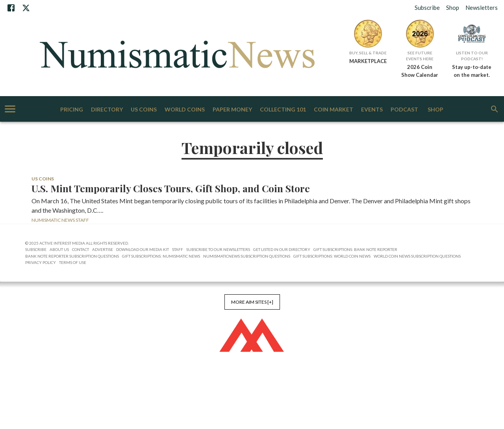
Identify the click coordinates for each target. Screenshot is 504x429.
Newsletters (482, 7)
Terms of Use (73, 262)
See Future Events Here (420, 56)
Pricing (72, 110)
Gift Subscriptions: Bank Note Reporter (355, 249)
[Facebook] (11, 8)
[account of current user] (10, 109)
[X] (26, 8)
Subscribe (427, 7)
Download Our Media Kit (143, 249)
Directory (107, 110)
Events (372, 110)
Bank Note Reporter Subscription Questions (72, 256)
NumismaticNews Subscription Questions (247, 256)
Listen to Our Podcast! (472, 56)
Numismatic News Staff (60, 220)
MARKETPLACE (368, 61)
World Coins (185, 110)
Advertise (103, 249)
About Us (59, 249)
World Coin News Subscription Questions (417, 256)
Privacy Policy (41, 262)
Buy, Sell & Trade (368, 53)
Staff (178, 249)
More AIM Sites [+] (252, 302)
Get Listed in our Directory (282, 249)
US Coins (144, 110)
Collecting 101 (283, 110)
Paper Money (232, 110)
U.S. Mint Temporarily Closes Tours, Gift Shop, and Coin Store (171, 188)
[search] (495, 109)
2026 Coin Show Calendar (420, 71)
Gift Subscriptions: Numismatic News (161, 256)
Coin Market (334, 110)
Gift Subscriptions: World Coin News (332, 256)
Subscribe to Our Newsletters (218, 249)
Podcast (404, 110)
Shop (453, 7)
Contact (81, 249)
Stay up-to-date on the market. (472, 71)
